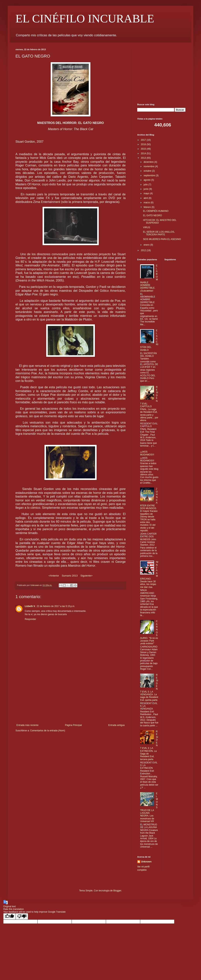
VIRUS (147, 227)
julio (146, 185)
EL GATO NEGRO (152, 215)
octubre (148, 171)
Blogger (117, 891)
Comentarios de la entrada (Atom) (48, 731)
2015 (144, 149)
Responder (30, 619)
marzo (147, 203)
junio (146, 189)
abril (146, 198)
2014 (144, 153)
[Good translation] (9, 916)
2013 (144, 158)
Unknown (146, 862)
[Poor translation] (22, 916)
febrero (148, 207)
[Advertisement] (71, 700)
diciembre (149, 162)
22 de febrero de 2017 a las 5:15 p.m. (56, 606)
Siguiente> (86, 576)
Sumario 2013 (70, 576)
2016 (144, 144)
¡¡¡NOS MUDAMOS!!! (147, 453)
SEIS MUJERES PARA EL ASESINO (162, 239)
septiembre (150, 175)
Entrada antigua (116, 725)
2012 (144, 250)
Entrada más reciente (27, 725)
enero (147, 245)
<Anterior (54, 576)
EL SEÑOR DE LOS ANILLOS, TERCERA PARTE (159, 233)
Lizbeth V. (30, 606)
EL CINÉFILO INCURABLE (85, 19)
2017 (144, 140)
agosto (147, 180)
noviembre (149, 166)
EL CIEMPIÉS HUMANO (156, 211)
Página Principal (73, 725)
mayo (147, 193)
